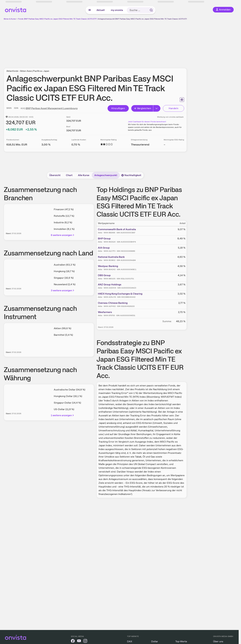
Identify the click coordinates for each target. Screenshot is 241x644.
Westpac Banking (108, 266)
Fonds (21, 19)
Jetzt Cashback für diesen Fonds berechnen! (147, 122)
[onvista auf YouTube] (79, 641)
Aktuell (101, 10)
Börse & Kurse (10, 19)
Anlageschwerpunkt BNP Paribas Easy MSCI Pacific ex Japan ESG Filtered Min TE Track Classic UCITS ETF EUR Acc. (147, 19)
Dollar (155, 641)
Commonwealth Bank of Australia (117, 229)
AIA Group (104, 248)
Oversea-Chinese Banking (113, 303)
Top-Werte (181, 641)
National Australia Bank (111, 257)
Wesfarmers (105, 312)
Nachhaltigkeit (131, 175)
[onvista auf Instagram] (85, 641)
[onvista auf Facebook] (73, 641)
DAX (130, 641)
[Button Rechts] (157, 108)
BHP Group (104, 238)
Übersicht (55, 175)
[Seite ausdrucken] (182, 100)
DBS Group (104, 275)
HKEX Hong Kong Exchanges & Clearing (120, 294)
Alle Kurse (84, 175)
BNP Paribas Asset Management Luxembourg (52, 108)
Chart (69, 175)
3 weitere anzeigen (63, 290)
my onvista (117, 10)
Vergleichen (142, 108)
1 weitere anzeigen (63, 415)
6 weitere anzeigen (63, 235)
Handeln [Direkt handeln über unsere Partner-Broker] (174, 108)
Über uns (218, 641)
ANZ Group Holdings (110, 284)
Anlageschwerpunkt (106, 175)
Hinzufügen (118, 108)
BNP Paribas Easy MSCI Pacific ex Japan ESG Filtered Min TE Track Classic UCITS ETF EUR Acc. (64, 19)
